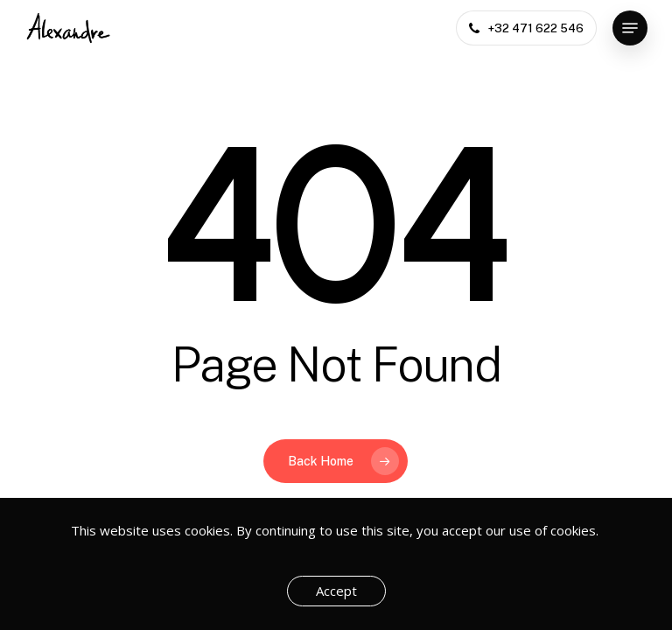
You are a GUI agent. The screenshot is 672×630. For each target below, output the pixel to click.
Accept (336, 591)
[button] (630, 28)
